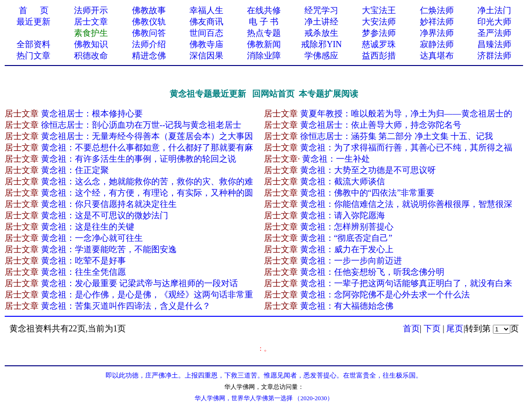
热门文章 (33, 56)
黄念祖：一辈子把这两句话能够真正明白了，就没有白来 (406, 283)
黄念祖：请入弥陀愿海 (343, 215)
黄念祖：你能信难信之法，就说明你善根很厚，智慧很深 (406, 204)
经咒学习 (321, 10)
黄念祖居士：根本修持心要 (92, 114)
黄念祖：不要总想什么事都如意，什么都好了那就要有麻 (147, 148)
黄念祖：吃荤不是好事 (83, 261)
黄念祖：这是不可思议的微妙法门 (105, 215)
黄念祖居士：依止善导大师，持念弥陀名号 (381, 125)
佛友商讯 (206, 22)
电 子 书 (264, 22)
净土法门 (494, 10)
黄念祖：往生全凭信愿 (83, 272)
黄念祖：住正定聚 (75, 170)
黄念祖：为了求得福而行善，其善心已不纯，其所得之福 (406, 148)
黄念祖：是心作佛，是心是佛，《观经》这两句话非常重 (147, 295)
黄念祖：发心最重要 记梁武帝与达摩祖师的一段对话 (140, 283)
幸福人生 (206, 10)
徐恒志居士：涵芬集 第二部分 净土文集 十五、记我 (397, 136)
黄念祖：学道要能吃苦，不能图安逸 (109, 249)
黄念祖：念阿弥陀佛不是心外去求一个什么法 (385, 295)
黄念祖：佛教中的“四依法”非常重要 (368, 193)
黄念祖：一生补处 (336, 159)
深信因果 (206, 56)
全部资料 (33, 44)
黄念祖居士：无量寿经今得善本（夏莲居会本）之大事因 (147, 136)
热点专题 (264, 33)
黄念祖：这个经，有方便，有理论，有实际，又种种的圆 (147, 193)
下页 (432, 329)
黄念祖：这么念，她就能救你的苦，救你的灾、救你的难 (147, 181)
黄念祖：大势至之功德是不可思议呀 (368, 170)
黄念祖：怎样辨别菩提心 (347, 227)
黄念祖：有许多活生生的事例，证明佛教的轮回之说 (139, 159)
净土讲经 (321, 22)
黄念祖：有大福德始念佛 (347, 306)
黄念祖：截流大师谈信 (343, 181)
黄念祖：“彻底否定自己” (346, 238)
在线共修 (264, 10)
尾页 (455, 329)
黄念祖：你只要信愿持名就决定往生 (109, 204)
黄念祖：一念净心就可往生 (92, 238)
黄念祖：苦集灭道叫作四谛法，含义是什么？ (126, 306)
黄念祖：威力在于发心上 (347, 249)
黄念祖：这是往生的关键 (88, 227)
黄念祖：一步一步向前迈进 (351, 261)
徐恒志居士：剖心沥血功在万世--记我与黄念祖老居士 (141, 125)
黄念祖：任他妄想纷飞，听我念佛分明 (372, 272)
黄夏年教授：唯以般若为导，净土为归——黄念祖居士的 (406, 114)
